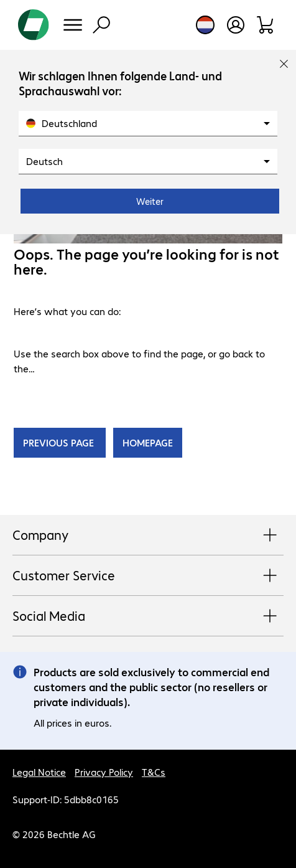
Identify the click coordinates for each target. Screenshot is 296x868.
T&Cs (154, 772)
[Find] (101, 25)
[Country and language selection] (205, 25)
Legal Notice (39, 772)
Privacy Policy (104, 772)
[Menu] (73, 25)
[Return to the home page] (34, 25)
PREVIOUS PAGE (60, 442)
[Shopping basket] (266, 25)
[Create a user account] (236, 25)
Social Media (148, 616)
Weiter (150, 201)
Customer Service (148, 576)
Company (148, 535)
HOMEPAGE (148, 442)
